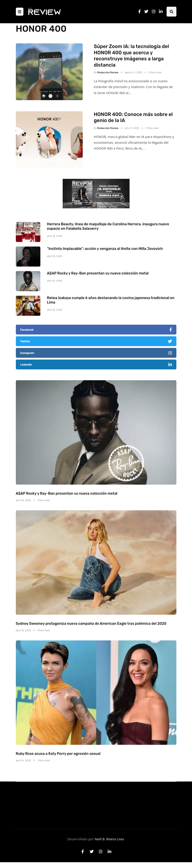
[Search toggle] (171, 12)
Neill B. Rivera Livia (109, 839)
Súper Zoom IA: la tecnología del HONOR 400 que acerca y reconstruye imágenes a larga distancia (131, 56)
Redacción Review (108, 72)
